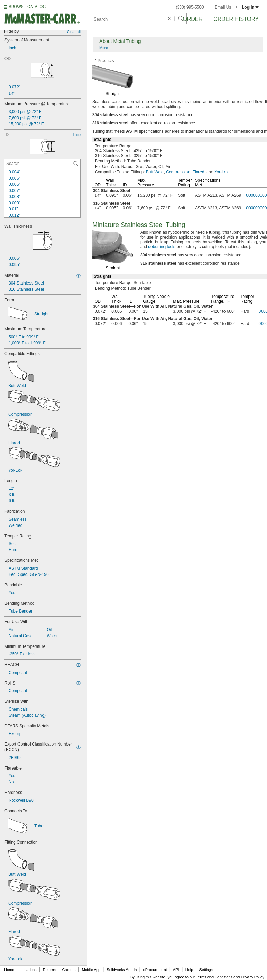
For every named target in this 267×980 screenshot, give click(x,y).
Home (9, 970)
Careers (69, 970)
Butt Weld (155, 172)
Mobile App (91, 970)
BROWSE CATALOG (27, 7)
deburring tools (162, 247)
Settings (206, 970)
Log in (250, 7)
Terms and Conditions (214, 977)
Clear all (74, 32)
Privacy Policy (253, 977)
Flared (198, 172)
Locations (29, 970)
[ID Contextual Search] (42, 164)
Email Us (223, 7)
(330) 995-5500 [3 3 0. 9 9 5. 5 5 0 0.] (190, 7)
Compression (178, 172)
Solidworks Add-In (122, 970)
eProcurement (155, 970)
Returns (50, 970)
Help (189, 970)
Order (193, 19)
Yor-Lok (222, 172)
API (176, 970)
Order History (236, 19)
